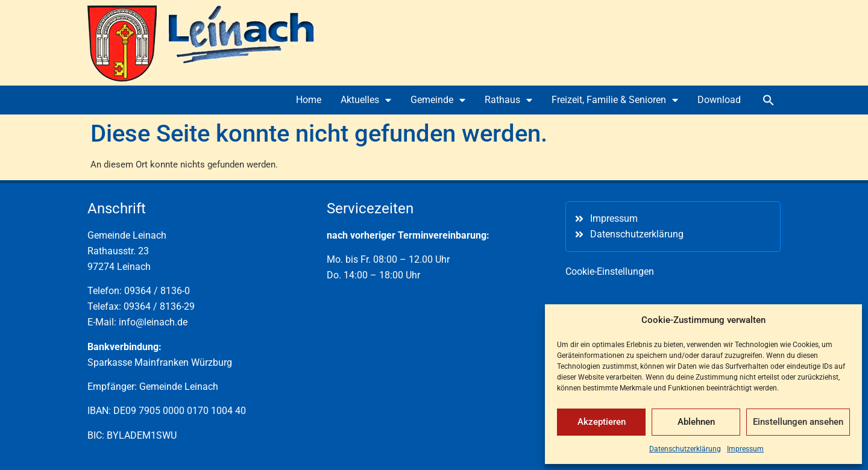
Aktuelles (366, 100)
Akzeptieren (602, 422)
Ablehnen (696, 422)
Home (309, 100)
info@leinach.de (153, 322)
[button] (769, 100)
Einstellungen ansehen (798, 422)
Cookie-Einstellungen (610, 271)
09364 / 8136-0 (157, 291)
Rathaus (508, 100)
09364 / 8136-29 (159, 306)
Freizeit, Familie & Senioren (615, 100)
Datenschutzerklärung (685, 449)
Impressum (745, 449)
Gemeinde (438, 100)
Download (719, 100)
